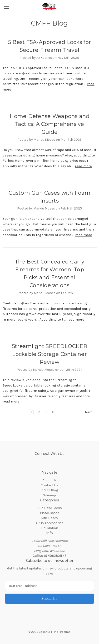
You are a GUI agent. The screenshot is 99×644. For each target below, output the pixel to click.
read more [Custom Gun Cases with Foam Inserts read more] (84, 235)
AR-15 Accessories (49, 523)
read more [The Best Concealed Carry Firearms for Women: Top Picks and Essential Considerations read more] (76, 319)
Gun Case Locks (50, 508)
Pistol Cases (50, 513)
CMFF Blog (50, 490)
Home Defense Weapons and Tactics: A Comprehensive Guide (50, 124)
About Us (50, 480)
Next (91, 412)
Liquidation (50, 528)
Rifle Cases (49, 518)
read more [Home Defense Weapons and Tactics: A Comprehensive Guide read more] (83, 166)
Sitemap (49, 495)
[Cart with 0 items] (96, 6)
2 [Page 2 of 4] (39, 412)
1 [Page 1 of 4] (31, 412)
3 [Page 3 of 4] (46, 412)
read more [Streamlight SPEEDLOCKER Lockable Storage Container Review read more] (11, 401)
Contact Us (49, 485)
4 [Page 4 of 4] (53, 412)
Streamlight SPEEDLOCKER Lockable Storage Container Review (49, 354)
